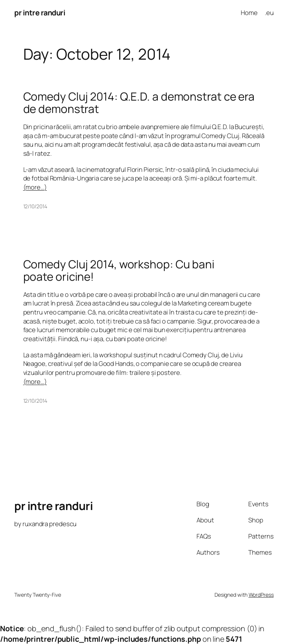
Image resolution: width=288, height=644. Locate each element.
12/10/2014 (35, 206)
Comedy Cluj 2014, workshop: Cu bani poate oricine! (119, 270)
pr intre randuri (40, 13)
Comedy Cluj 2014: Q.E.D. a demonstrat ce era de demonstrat (139, 103)
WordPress (261, 595)
